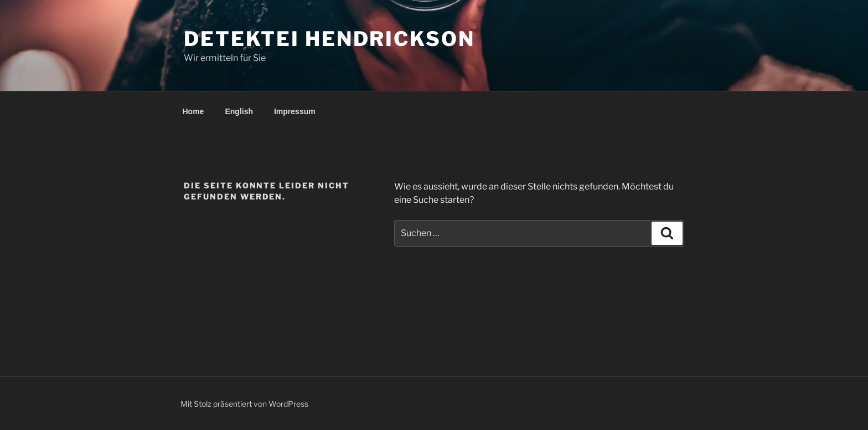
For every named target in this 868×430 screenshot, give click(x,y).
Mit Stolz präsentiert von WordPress (244, 404)
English (239, 111)
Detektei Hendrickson (329, 39)
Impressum (295, 111)
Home (193, 111)
